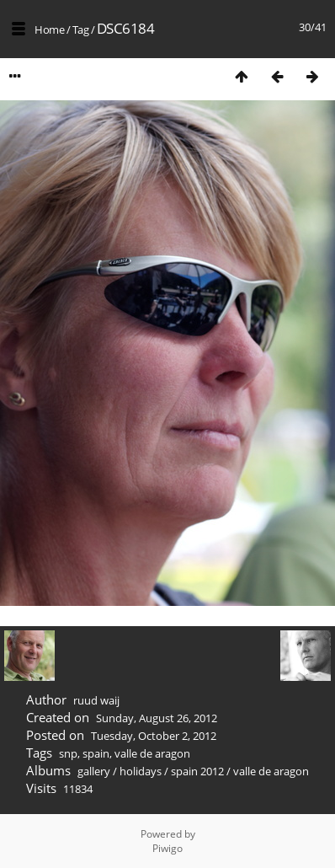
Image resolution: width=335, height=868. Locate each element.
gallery (94, 771)
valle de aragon (152, 753)
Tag (81, 29)
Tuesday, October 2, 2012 (154, 736)
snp (68, 753)
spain (96, 753)
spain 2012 (197, 771)
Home (49, 29)
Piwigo (167, 848)
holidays (141, 771)
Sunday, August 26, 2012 (157, 718)
